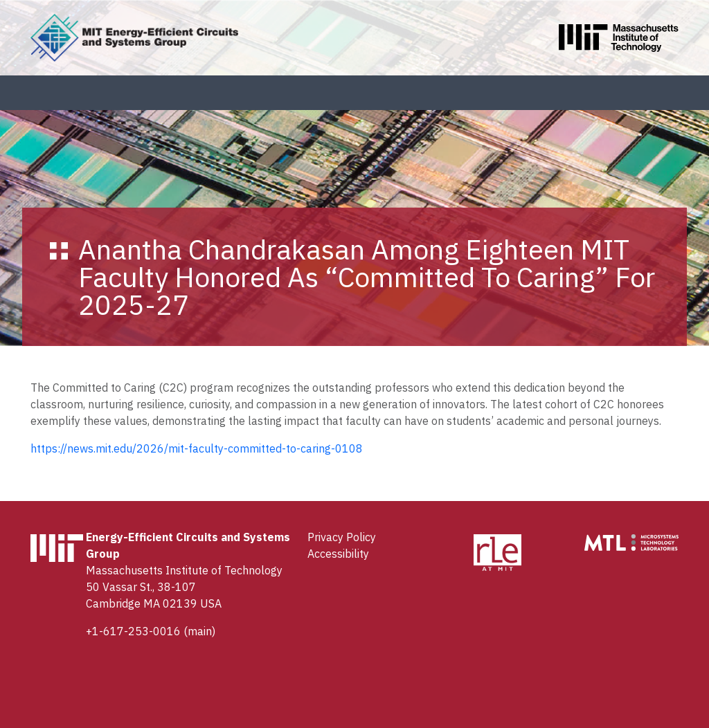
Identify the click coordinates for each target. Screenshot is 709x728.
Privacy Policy (342, 537)
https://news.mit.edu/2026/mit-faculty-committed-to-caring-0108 (197, 448)
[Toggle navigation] (678, 93)
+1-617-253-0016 (133, 631)
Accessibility (338, 554)
